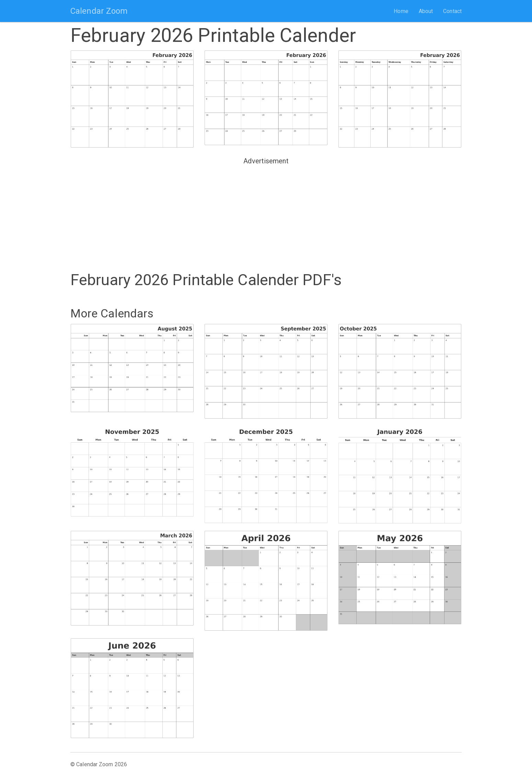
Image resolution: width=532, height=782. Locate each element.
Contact (452, 11)
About (426, 11)
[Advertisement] (266, 215)
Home (401, 11)
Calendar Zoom (99, 11)
